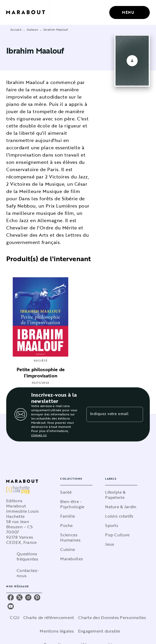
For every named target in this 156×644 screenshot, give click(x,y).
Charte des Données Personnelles (112, 617)
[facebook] (11, 597)
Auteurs (33, 29)
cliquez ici (39, 435)
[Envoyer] (137, 414)
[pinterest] (37, 597)
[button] (76, 492)
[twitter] (19, 597)
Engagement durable (99, 631)
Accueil (16, 29)
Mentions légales (57, 631)
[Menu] (130, 12)
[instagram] (28, 597)
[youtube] (11, 606)
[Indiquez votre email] (108, 414)
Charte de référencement (49, 617)
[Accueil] (28, 12)
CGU (15, 617)
